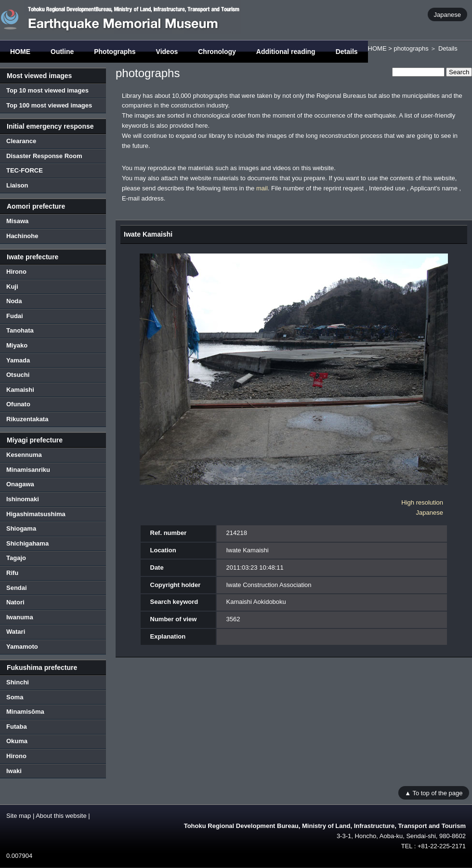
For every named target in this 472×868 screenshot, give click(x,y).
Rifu (12, 573)
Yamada (18, 360)
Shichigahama (27, 543)
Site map (19, 816)
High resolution (422, 502)
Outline (62, 52)
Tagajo (16, 558)
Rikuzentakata (27, 419)
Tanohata (20, 330)
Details (347, 52)
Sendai (17, 588)
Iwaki (14, 771)
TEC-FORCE (25, 170)
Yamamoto (22, 647)
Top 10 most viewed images (47, 90)
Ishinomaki (23, 499)
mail (262, 188)
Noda (14, 301)
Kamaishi (20, 390)
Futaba (17, 727)
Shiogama (21, 528)
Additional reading (286, 52)
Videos (167, 52)
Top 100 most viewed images (49, 105)
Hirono (16, 272)
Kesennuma (24, 455)
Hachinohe (22, 236)
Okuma (17, 741)
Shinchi (18, 682)
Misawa (17, 221)
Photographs (115, 52)
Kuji (12, 287)
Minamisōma (25, 712)
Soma (15, 697)
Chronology (217, 52)
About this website (61, 816)
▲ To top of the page (433, 793)
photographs (411, 48)
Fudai (15, 316)
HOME (20, 52)
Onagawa (20, 484)
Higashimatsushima (36, 514)
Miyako (17, 345)
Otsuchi (18, 375)
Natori (15, 602)
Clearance (21, 141)
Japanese (447, 14)
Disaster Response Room (44, 156)
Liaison (17, 185)
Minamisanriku (28, 470)
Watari (16, 632)
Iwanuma (20, 617)
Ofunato (18, 404)
